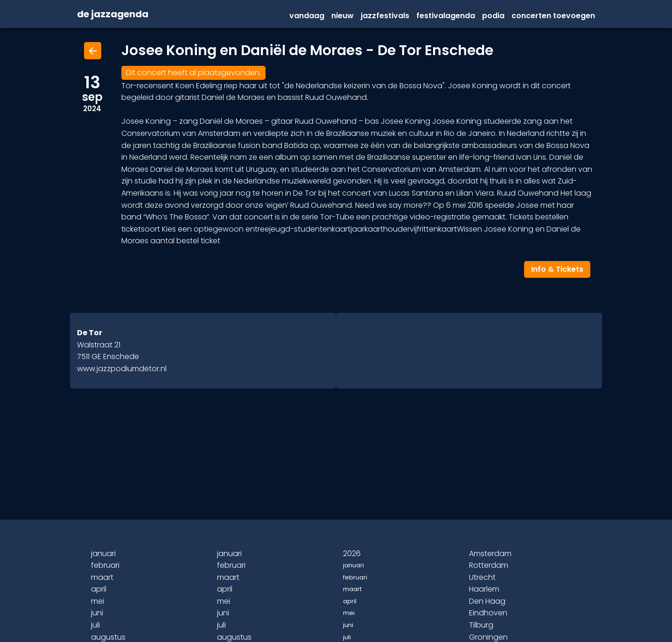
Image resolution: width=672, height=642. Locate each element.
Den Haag (487, 601)
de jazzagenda (113, 14)
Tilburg (481, 625)
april (99, 589)
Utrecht (482, 577)
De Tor (90, 333)
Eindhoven (488, 613)
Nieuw (343, 16)
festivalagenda (446, 16)
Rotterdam (489, 565)
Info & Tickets (557, 269)
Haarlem (484, 589)
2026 (352, 554)
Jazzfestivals (385, 16)
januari (103, 554)
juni (97, 613)
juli (95, 625)
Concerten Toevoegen (553, 16)
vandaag (307, 16)
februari (105, 565)
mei (98, 601)
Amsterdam (490, 554)
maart (102, 577)
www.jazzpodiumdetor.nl (122, 369)
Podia (493, 16)
